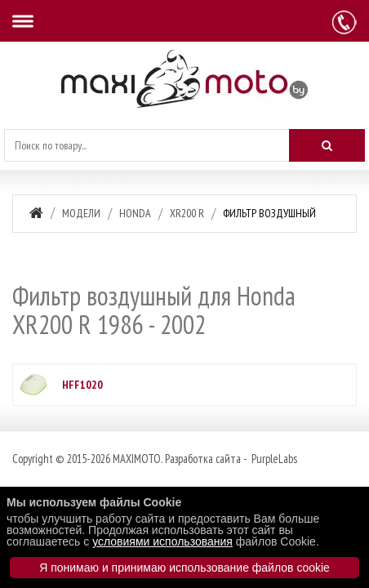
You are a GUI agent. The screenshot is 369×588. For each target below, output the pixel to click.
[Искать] (327, 145)
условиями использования (162, 541)
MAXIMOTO (137, 459)
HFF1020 (82, 385)
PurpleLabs (273, 459)
